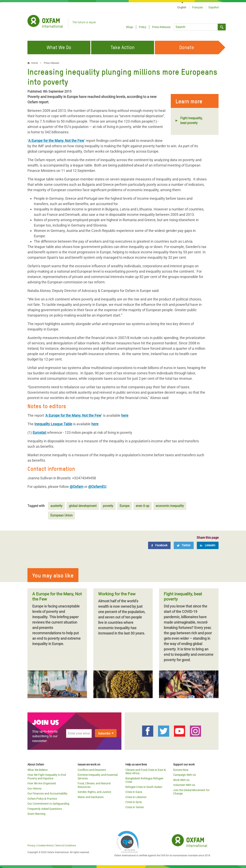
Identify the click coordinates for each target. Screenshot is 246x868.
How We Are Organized (42, 783)
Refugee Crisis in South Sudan (144, 787)
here (125, 415)
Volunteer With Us (184, 785)
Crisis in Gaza (134, 792)
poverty (108, 506)
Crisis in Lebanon (136, 797)
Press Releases (161, 27)
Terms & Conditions (66, 846)
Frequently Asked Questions (45, 809)
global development (83, 506)
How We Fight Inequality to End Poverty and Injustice (47, 777)
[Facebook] (159, 545)
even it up (143, 506)
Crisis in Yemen (135, 807)
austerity (56, 506)
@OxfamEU (97, 487)
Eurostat (39, 433)
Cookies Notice (45, 846)
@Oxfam (77, 487)
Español (214, 7)
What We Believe (38, 770)
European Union (61, 515)
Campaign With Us (184, 775)
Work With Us (181, 780)
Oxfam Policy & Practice (42, 799)
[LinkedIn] (208, 545)
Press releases (51, 63)
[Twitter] (184, 545)
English (182, 7)
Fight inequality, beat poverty (191, 121)
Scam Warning (36, 814)
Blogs (130, 27)
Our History (35, 789)
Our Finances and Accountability (47, 793)
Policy (143, 27)
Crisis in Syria (134, 802)
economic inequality (170, 506)
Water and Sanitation (91, 797)
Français (197, 7)
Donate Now (181, 770)
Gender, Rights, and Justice (94, 792)
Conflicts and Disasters (92, 770)
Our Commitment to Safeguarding (48, 804)
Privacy (31, 846)
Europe (124, 506)
